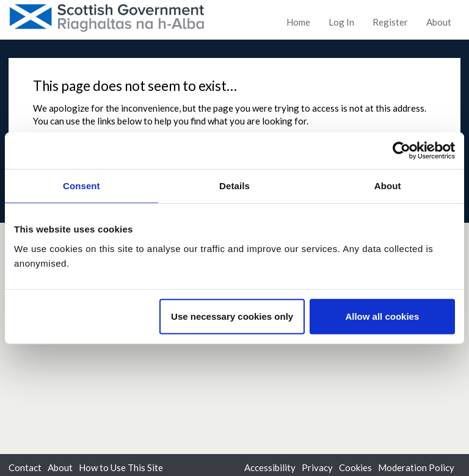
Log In (341, 22)
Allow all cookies (382, 316)
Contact (25, 467)
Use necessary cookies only (232, 316)
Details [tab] (234, 186)
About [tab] (388, 186)
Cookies (355, 467)
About (439, 22)
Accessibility (270, 467)
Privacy (317, 467)
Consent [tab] (82, 186)
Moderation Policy (416, 467)
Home (298, 22)
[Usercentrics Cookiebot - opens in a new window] (402, 151)
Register (390, 22)
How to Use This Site (121, 467)
